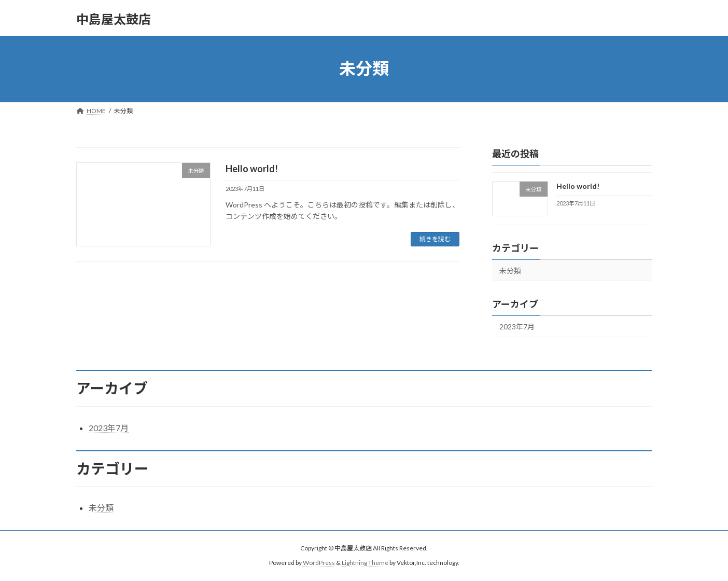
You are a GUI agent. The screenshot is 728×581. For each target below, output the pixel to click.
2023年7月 (517, 327)
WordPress (319, 563)
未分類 (510, 271)
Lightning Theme (365, 563)
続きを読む (435, 239)
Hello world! (252, 169)
